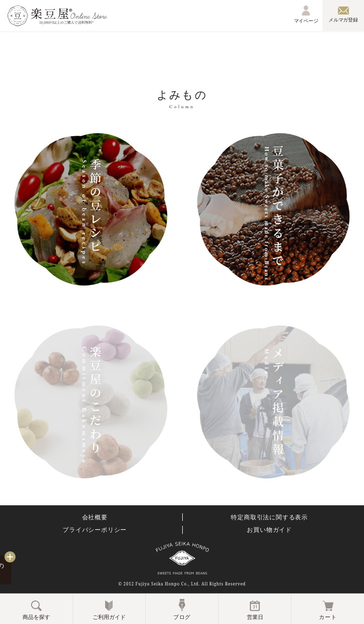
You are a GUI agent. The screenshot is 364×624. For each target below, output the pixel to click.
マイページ (306, 15)
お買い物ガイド (269, 530)
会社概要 (95, 517)
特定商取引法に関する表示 (269, 517)
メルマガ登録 (343, 15)
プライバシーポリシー (95, 530)
